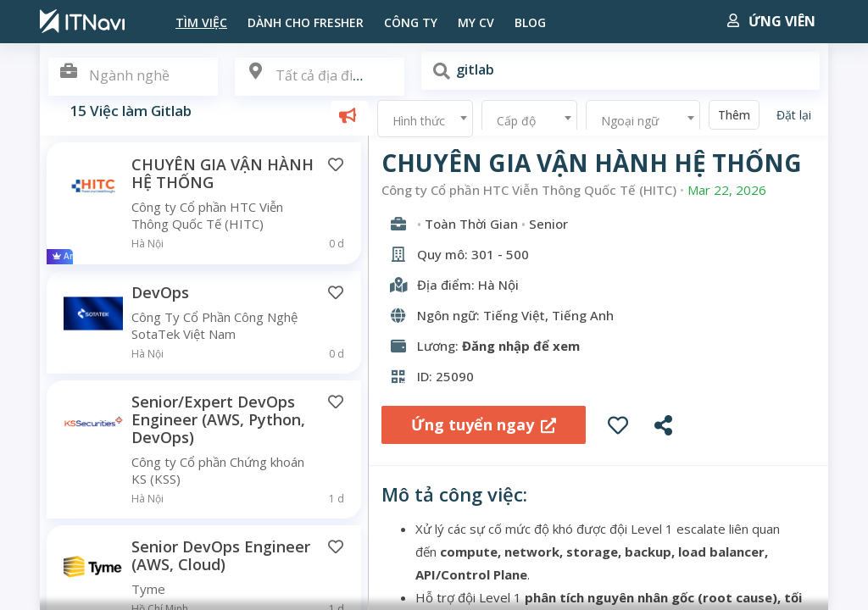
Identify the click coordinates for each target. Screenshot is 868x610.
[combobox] (320, 77)
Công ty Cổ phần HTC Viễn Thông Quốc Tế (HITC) (529, 190)
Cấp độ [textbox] (516, 121)
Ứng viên (771, 21)
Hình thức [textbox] (419, 121)
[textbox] (320, 76)
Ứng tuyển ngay (484, 424)
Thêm (734, 115)
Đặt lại (794, 115)
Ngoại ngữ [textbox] (630, 121)
